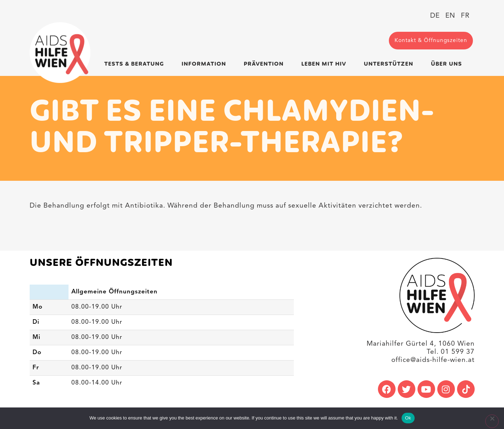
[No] (492, 421)
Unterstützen (390, 64)
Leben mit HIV (325, 64)
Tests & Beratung (136, 64)
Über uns (448, 64)
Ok (408, 418)
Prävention (265, 64)
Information (206, 64)
